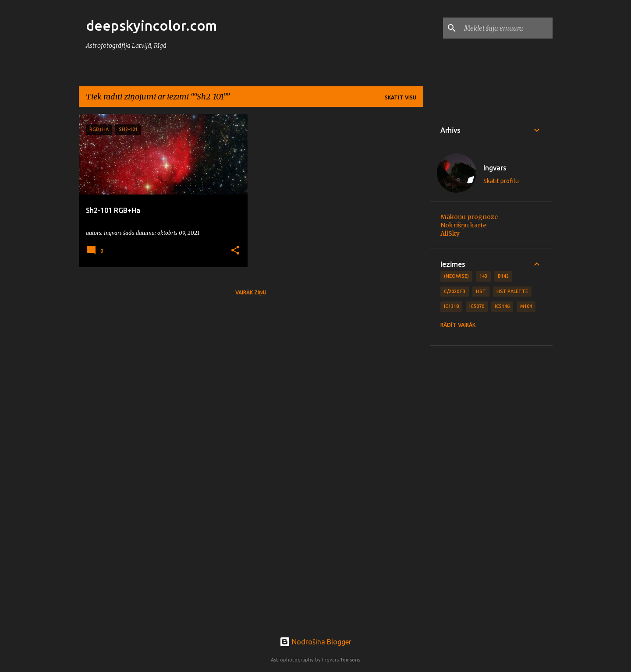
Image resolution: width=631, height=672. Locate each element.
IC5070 (477, 306)
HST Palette (512, 291)
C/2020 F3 (455, 291)
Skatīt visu (401, 97)
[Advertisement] (491, 488)
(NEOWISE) (456, 276)
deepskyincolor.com (151, 25)
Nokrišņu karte (463, 225)
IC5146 (502, 306)
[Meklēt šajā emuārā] (507, 28)
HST (481, 291)
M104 (526, 306)
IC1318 (451, 306)
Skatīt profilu (501, 181)
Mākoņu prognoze (469, 217)
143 (483, 276)
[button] (235, 251)
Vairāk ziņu (251, 292)
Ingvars (495, 168)
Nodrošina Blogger (315, 642)
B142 (503, 276)
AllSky (450, 233)
